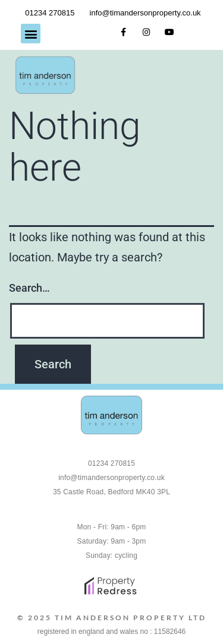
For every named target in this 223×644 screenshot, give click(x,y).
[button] (31, 34)
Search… (29, 288)
